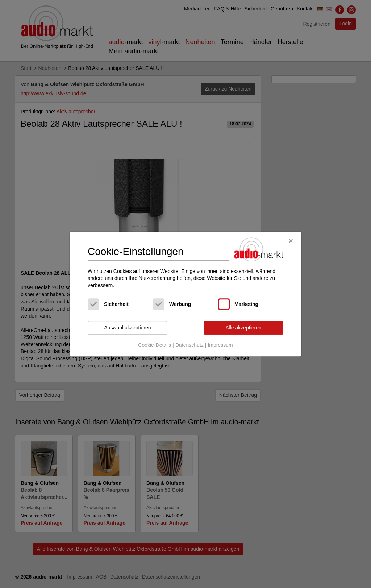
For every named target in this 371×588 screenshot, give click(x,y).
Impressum (220, 345)
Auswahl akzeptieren (127, 328)
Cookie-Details (155, 345)
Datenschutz (189, 345)
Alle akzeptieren (243, 328)
